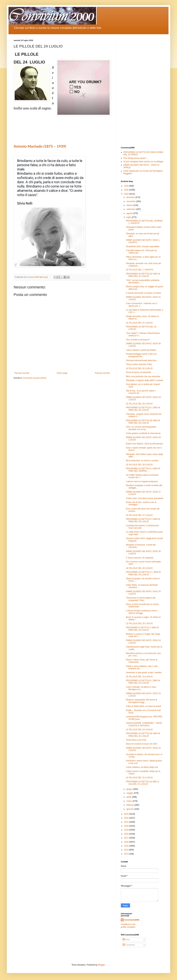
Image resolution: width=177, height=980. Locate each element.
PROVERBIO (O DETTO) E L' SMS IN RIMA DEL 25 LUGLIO (143, 573)
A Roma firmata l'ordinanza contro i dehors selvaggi (142, 612)
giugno (130, 789)
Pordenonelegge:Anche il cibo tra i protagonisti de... (142, 355)
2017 (127, 838)
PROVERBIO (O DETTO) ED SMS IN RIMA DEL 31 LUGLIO (143, 275)
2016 (127, 842)
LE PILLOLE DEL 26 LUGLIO (139, 568)
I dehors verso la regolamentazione (142, 481)
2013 (127, 854)
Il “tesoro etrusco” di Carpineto (140, 558)
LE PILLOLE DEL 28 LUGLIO (139, 465)
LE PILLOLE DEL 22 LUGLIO (139, 778)
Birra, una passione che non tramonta (143, 376)
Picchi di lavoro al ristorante (138, 372)
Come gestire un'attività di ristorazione (143, 433)
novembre (131, 201)
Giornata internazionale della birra (141, 360)
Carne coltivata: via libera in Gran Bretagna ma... (141, 688)
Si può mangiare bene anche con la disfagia (143, 162)
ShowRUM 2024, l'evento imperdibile (143, 247)
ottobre (130, 205)
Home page (62, 373)
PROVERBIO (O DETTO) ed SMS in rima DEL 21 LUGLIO (142, 783)
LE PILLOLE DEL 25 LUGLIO (139, 623)
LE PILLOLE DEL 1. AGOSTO (140, 270)
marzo (130, 801)
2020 (127, 826)
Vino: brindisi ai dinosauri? (138, 340)
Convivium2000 (132, 920)
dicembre (131, 197)
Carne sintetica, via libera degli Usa (142, 767)
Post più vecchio (102, 373)
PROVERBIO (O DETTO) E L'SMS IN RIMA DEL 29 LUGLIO (143, 409)
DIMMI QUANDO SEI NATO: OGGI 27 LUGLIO (143, 493)
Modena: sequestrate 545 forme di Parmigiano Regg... (142, 701)
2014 (127, 850)
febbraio (130, 805)
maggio (130, 793)
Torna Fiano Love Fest (136, 740)
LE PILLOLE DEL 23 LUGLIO (139, 730)
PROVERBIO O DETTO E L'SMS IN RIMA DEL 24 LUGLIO (142, 629)
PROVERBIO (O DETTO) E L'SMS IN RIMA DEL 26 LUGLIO (143, 520)
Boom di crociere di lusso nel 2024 (142, 744)
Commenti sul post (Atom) (34, 378)
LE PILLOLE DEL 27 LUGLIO (139, 515)
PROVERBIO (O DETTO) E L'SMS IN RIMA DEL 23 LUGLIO (143, 682)
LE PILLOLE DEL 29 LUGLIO (139, 404)
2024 (127, 194)
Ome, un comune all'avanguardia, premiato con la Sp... (141, 428)
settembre (131, 209)
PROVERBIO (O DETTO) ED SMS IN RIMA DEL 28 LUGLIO (143, 422)
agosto (130, 213)
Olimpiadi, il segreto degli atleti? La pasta (145, 380)
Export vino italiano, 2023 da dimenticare (144, 444)
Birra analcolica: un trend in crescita (142, 461)
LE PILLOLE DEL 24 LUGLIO (139, 677)
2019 (127, 830)
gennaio (130, 809)
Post (126, 940)
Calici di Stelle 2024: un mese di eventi (143, 706)
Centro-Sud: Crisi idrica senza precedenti (145, 498)
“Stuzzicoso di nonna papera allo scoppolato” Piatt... (141, 599)
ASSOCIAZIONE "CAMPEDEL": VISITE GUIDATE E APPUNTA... (144, 724)
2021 (127, 822)
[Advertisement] (142, 90)
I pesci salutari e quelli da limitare (141, 350)
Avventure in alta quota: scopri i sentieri (144, 673)
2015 (127, 846)
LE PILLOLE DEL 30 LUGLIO (139, 368)
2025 (127, 190)
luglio (129, 217)
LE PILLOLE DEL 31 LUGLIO (139, 323)
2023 (127, 814)
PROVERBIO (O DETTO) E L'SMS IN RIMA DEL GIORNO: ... (143, 470)
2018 (127, 834)
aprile (129, 797)
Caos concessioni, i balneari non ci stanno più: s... (142, 305)
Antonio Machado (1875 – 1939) (40, 146)
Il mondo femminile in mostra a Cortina (143, 293)
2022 (127, 818)
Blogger (102, 965)
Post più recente (22, 373)
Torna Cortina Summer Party (139, 364)
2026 (127, 186)
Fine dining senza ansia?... (136, 158)
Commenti (129, 945)
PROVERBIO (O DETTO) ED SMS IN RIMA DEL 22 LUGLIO (143, 735)
